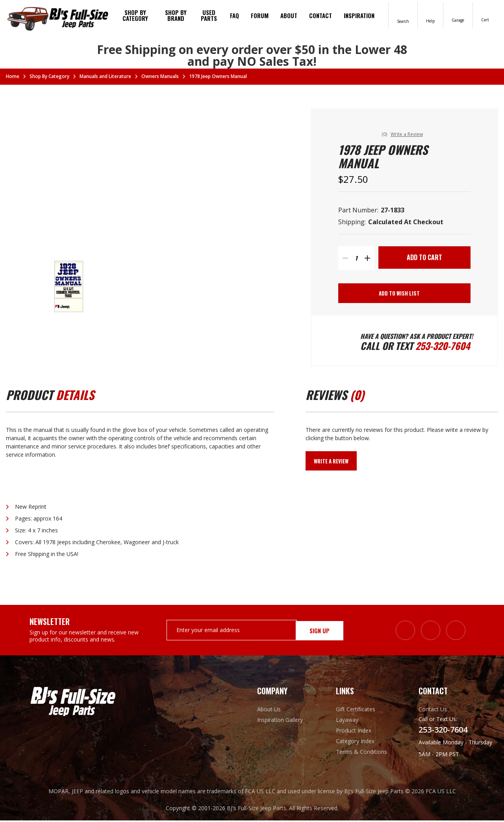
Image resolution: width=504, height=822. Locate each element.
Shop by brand (176, 15)
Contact (321, 15)
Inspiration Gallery (280, 721)
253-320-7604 (443, 347)
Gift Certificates (356, 711)
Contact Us (433, 711)
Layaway (347, 721)
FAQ (234, 15)
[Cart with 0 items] (485, 15)
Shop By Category (135, 15)
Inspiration (359, 15)
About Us (269, 711)
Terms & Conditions (361, 753)
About (289, 15)
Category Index (355, 743)
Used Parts (209, 15)
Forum (260, 15)
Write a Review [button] (408, 134)
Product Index (354, 732)
